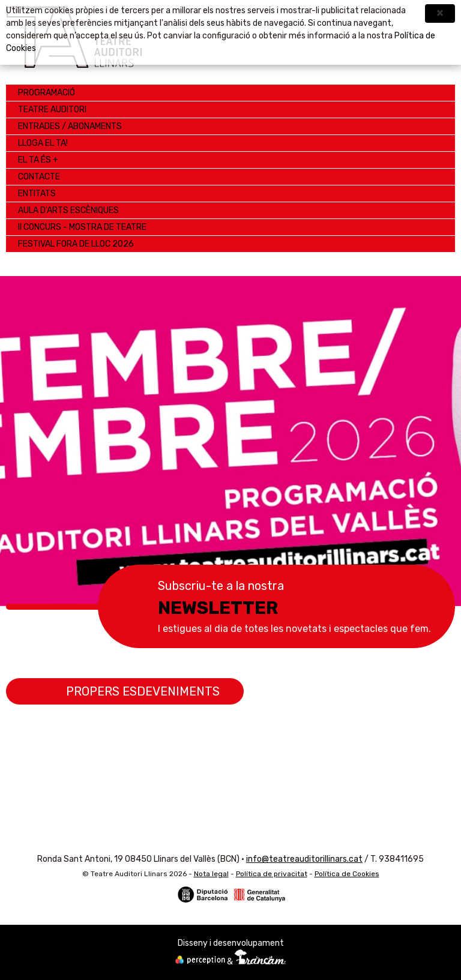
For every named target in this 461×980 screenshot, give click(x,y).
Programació (47, 93)
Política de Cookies (347, 874)
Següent (434, 429)
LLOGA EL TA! (43, 143)
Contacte (39, 177)
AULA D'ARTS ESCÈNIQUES (68, 210)
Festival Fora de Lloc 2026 (76, 244)
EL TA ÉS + (38, 160)
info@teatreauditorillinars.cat (304, 859)
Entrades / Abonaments (70, 126)
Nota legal (211, 874)
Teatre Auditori (52, 110)
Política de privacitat (272, 874)
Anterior (27, 429)
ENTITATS (37, 194)
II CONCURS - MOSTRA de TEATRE (82, 227)
